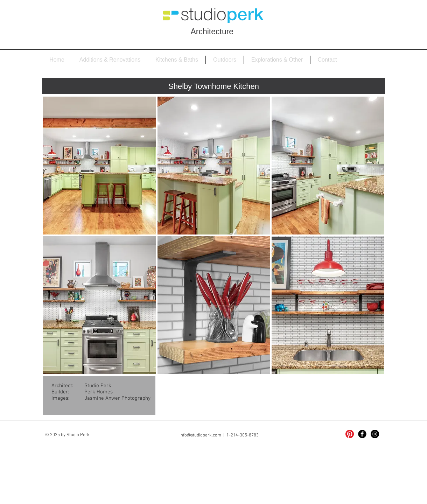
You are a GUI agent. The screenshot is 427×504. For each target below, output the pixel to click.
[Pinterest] (350, 434)
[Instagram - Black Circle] (375, 434)
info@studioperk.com (200, 435)
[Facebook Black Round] (362, 434)
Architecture (213, 31)
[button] (99, 166)
